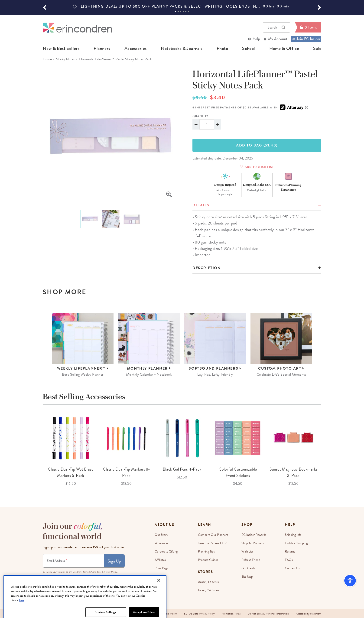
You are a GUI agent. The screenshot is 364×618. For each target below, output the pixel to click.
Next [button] (325, 450)
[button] (45, 8)
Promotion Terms (231, 614)
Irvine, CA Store (208, 590)
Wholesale (161, 543)
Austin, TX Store (208, 582)
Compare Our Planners (213, 535)
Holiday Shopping (296, 543)
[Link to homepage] (78, 28)
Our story (161, 535)
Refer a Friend (251, 560)
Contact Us (292, 568)
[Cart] (308, 27)
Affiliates (160, 560)
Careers (160, 577)
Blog (158, 585)
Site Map (247, 577)
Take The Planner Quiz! (213, 543)
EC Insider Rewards (254, 535)
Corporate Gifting (166, 551)
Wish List (247, 551)
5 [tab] (186, 11)
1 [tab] (176, 11)
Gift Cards (248, 568)
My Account (278, 39)
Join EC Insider (306, 39)
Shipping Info (293, 535)
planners (102, 49)
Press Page (161, 568)
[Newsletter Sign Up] (73, 561)
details (201, 205)
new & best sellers (61, 49)
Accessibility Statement (309, 614)
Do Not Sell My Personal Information (268, 614)
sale (317, 49)
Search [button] (276, 27)
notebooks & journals (182, 49)
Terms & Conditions (92, 572)
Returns (290, 551)
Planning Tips (206, 551)
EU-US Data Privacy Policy (199, 614)
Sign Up (114, 561)
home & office (284, 49)
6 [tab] (188, 11)
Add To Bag (257, 145)
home (47, 59)
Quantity (200, 116)
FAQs (289, 560)
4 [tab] (183, 11)
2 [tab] (178, 11)
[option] (182, 7)
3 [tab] (181, 11)
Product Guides (208, 560)
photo (222, 49)
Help (256, 39)
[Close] (159, 601)
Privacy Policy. (111, 572)
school (249, 49)
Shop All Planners (253, 543)
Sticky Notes (65, 59)
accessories (135, 49)
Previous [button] (39, 450)
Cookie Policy (169, 614)
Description (207, 268)
